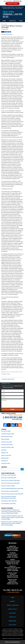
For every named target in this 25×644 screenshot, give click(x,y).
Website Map (12, 621)
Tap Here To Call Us (12, 3)
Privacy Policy (13, 609)
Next (13, 379)
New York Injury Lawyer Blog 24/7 (10, 491)
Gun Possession (7, 445)
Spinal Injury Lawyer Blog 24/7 (9, 501)
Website (12, 601)
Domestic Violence (7, 447)
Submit (12, 409)
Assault (4, 461)
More (21, 21)
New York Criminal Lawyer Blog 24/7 (10, 483)
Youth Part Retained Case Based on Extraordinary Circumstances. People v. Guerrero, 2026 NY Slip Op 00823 (11, 512)
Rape (4, 450)
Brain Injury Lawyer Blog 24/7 (9, 478)
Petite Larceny (6, 455)
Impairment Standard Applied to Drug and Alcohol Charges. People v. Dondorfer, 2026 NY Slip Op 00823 (12, 518)
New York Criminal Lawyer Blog (13, 14)
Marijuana (5, 458)
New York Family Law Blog (8, 486)
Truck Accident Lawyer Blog (8, 504)
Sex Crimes (20, 372)
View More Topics (6, 463)
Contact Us (12, 21)
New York (11, 372)
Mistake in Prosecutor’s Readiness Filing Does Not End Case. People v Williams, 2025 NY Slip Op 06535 (12, 523)
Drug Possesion (7, 437)
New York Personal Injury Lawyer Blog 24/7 (12, 494)
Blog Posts (12, 625)
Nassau (7, 372)
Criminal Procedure (8, 434)
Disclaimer (13, 613)
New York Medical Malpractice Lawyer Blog (12, 489)
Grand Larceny (6, 442)
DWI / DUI (5, 439)
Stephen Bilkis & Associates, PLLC (16, 638)
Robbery (5, 453)
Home (4, 21)
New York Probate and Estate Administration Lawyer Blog (9, 497)
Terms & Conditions (12, 605)
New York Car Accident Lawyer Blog (10, 480)
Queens (15, 372)
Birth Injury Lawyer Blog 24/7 (9, 475)
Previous (4, 379)
